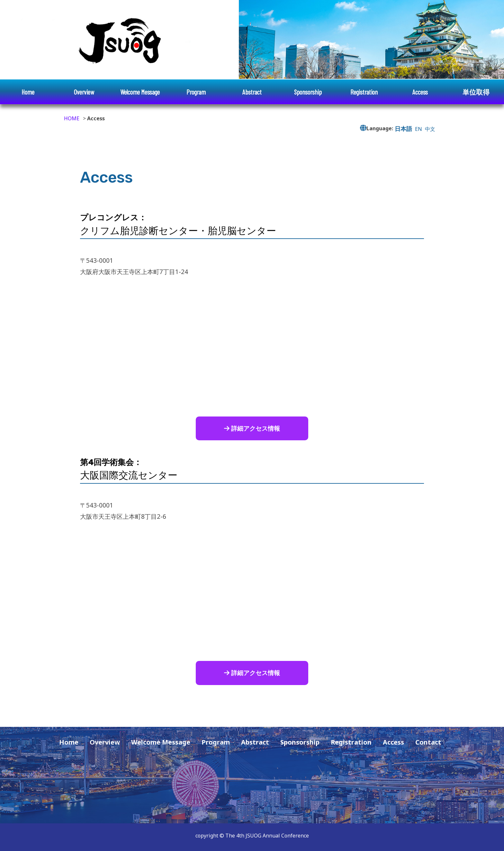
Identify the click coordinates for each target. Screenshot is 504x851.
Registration (364, 92)
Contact (428, 742)
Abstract (252, 92)
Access (420, 92)
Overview (84, 92)
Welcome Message (140, 92)
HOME (72, 118)
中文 (430, 129)
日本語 (403, 128)
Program (196, 92)
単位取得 (476, 92)
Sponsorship (308, 92)
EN (419, 129)
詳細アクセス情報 (252, 428)
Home (28, 92)
